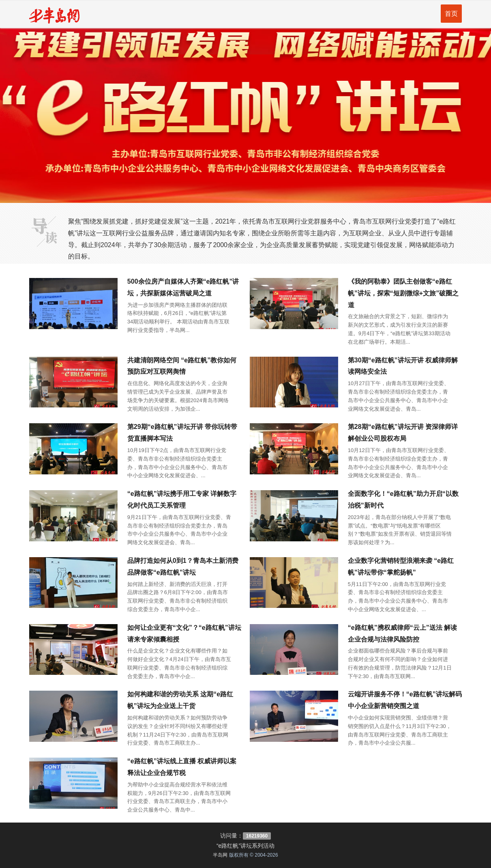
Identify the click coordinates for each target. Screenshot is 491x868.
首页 (451, 14)
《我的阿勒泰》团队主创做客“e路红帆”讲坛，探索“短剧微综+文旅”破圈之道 (403, 293)
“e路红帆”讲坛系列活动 (245, 846)
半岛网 (220, 855)
